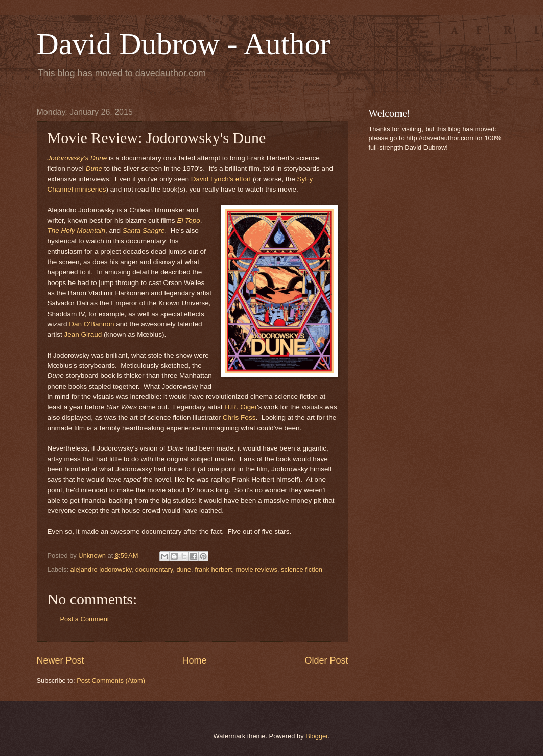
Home (194, 660)
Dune (94, 168)
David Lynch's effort (221, 179)
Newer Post (61, 660)
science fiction (302, 569)
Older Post (326, 660)
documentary (154, 569)
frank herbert (213, 569)
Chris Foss (239, 418)
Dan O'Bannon (91, 324)
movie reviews (256, 569)
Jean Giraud (83, 334)
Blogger (317, 736)
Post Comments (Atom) (111, 681)
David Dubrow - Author (184, 44)
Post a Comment (85, 619)
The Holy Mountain (76, 231)
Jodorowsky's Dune (77, 158)
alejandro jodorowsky (101, 569)
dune (184, 569)
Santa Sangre (144, 231)
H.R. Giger (241, 407)
